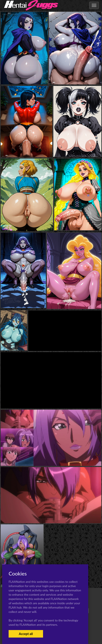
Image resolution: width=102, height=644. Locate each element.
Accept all (26, 634)
